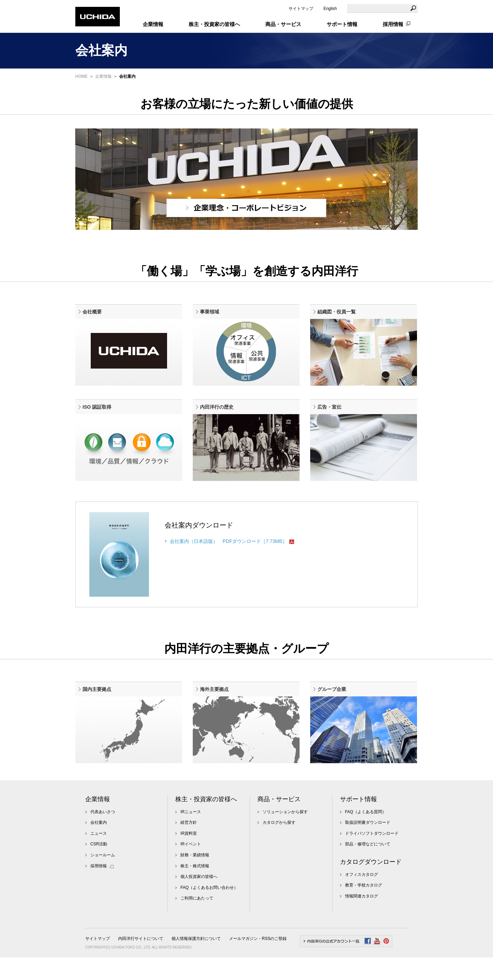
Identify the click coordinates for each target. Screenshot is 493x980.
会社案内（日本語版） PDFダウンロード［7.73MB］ (228, 556)
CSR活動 (99, 867)
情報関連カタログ (362, 919)
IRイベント (191, 867)
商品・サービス (279, 822)
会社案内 (99, 845)
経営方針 (189, 845)
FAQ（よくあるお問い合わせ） (209, 910)
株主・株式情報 (195, 889)
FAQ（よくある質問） (366, 834)
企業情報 (103, 76)
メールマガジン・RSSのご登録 (258, 961)
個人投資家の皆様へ (199, 899)
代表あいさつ (103, 834)
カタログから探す (279, 845)
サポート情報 (358, 822)
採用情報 (393, 24)
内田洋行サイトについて (141, 961)
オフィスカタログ (362, 897)
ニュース (99, 856)
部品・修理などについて (368, 867)
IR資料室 (189, 856)
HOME (81, 76)
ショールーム (103, 878)
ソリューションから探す (285, 834)
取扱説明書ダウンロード (368, 845)
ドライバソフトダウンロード (372, 856)
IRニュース (191, 834)
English (330, 9)
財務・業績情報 (195, 878)
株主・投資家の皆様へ (206, 822)
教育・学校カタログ (364, 908)
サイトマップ (301, 9)
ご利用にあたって (197, 921)
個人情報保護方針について (196, 961)
